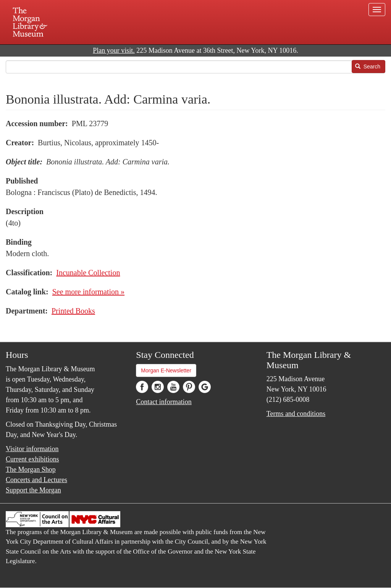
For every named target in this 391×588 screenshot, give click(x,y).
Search (368, 67)
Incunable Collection (88, 273)
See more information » (88, 292)
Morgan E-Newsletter (166, 370)
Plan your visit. (114, 50)
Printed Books (73, 311)
